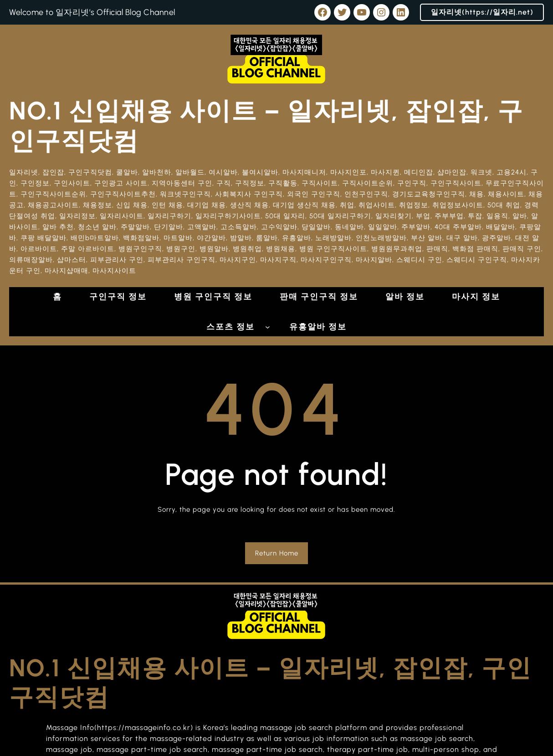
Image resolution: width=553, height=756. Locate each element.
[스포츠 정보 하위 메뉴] (268, 327)
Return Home (277, 553)
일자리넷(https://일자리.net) (482, 12)
